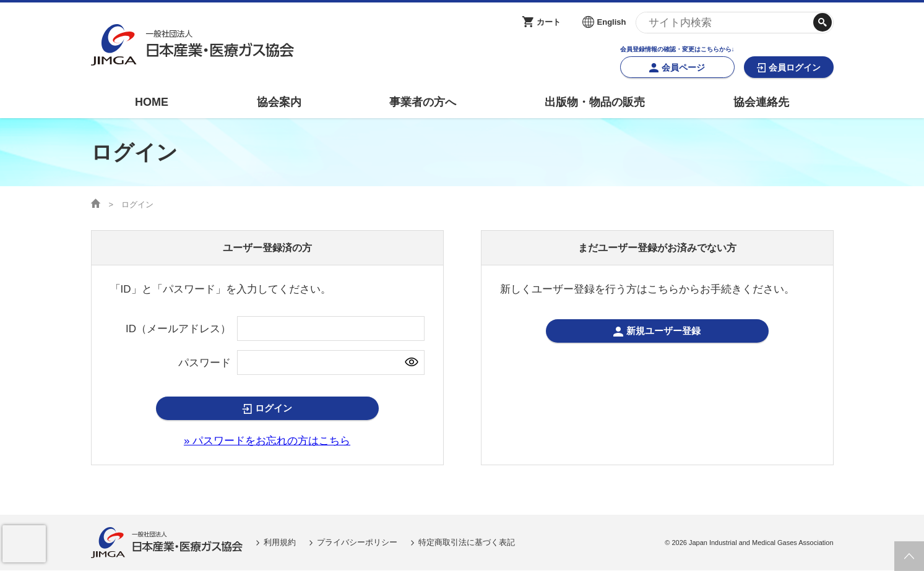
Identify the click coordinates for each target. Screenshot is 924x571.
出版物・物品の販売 (595, 102)
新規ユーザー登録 (663, 331)
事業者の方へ (423, 102)
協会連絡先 (761, 102)
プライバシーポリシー (357, 542)
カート (549, 22)
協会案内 (279, 102)
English (612, 22)
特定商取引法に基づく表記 (467, 542)
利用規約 (280, 542)
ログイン (274, 409)
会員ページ (683, 67)
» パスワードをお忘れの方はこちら (267, 441)
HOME (152, 102)
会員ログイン (795, 67)
